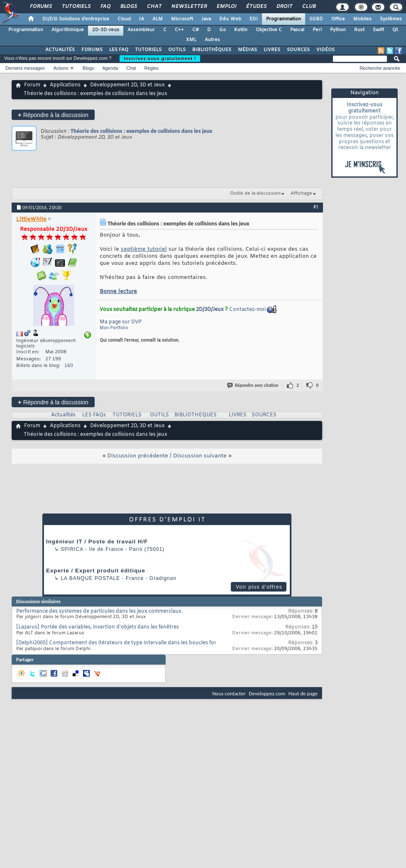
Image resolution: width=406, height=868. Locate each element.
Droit (284, 7)
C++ (179, 30)
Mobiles (362, 19)
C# (196, 30)
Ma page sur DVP (121, 322)
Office (338, 19)
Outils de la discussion (255, 193)
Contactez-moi (247, 310)
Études (256, 7)
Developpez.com (267, 693)
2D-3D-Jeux (106, 30)
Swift (378, 30)
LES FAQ (119, 50)
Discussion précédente (138, 456)
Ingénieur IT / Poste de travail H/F (97, 542)
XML (191, 40)
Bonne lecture (118, 292)
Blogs (128, 7)
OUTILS (177, 50)
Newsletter (189, 7)
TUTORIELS (148, 50)
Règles (152, 68)
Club (308, 7)
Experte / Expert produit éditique (96, 571)
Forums (40, 7)
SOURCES (298, 50)
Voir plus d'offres (259, 587)
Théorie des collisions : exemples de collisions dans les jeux (141, 131)
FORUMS (92, 50)
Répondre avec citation (253, 385)
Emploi (226, 7)
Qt (395, 30)
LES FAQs (94, 415)
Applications (65, 85)
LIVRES (272, 50)
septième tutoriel (144, 249)
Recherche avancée (380, 68)
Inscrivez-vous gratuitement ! (160, 59)
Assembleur (141, 30)
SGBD (316, 19)
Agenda (110, 68)
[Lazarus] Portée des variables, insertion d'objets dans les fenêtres (98, 627)
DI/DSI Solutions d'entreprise (76, 19)
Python (338, 30)
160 (69, 366)
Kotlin (241, 30)
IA (142, 19)
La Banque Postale (90, 578)
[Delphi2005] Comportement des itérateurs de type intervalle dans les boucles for (116, 643)
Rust (359, 30)
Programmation (284, 19)
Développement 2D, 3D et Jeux (127, 85)
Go (223, 30)
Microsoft (182, 19)
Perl (317, 30)
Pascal (297, 30)
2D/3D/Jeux (210, 310)
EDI (254, 19)
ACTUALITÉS (60, 50)
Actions (61, 68)
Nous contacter (229, 693)
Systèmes (391, 19)
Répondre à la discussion (53, 115)
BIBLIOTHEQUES (196, 415)
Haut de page (303, 693)
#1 (316, 207)
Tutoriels (76, 7)
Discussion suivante (200, 456)
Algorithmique (68, 30)
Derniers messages (25, 68)
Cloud (124, 19)
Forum (32, 85)
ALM (158, 19)
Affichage (301, 193)
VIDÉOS (325, 50)
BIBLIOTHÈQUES (212, 50)
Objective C (269, 30)
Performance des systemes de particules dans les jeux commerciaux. (99, 611)
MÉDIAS (247, 50)
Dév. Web (230, 19)
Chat (154, 7)
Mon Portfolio (114, 328)
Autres (212, 40)
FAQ (105, 7)
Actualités (63, 415)
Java (206, 19)
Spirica (72, 549)
